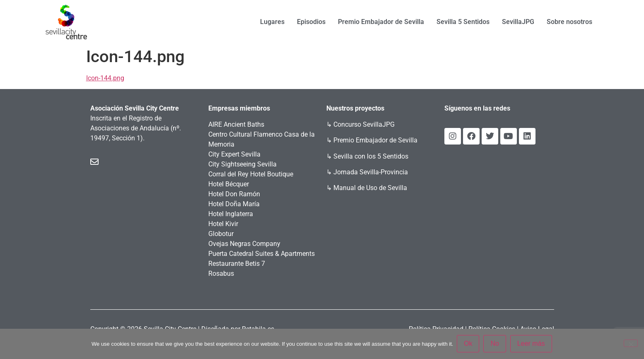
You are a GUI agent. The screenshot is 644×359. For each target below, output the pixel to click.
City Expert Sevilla (234, 154)
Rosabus (221, 273)
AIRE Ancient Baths (236, 124)
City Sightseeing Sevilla (242, 164)
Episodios (311, 22)
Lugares (272, 22)
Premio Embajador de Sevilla (381, 22)
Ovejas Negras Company (244, 244)
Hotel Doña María (234, 204)
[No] (631, 344)
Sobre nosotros (569, 22)
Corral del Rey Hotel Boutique (251, 174)
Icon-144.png (105, 78)
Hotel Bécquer (229, 184)
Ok (468, 344)
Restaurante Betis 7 (237, 264)
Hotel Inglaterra (231, 214)
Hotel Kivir (223, 224)
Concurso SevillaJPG (364, 124)
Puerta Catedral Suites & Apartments (262, 254)
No (495, 344)
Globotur (221, 234)
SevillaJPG (518, 22)
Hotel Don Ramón (234, 194)
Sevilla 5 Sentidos (463, 22)
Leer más (532, 344)
